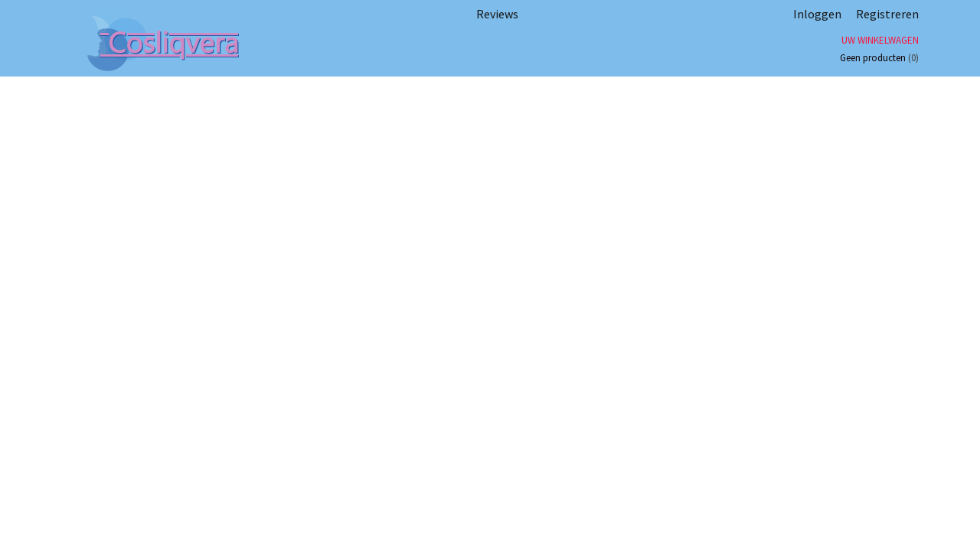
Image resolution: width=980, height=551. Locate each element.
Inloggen (817, 14)
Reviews (497, 14)
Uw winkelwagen (880, 40)
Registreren (887, 14)
